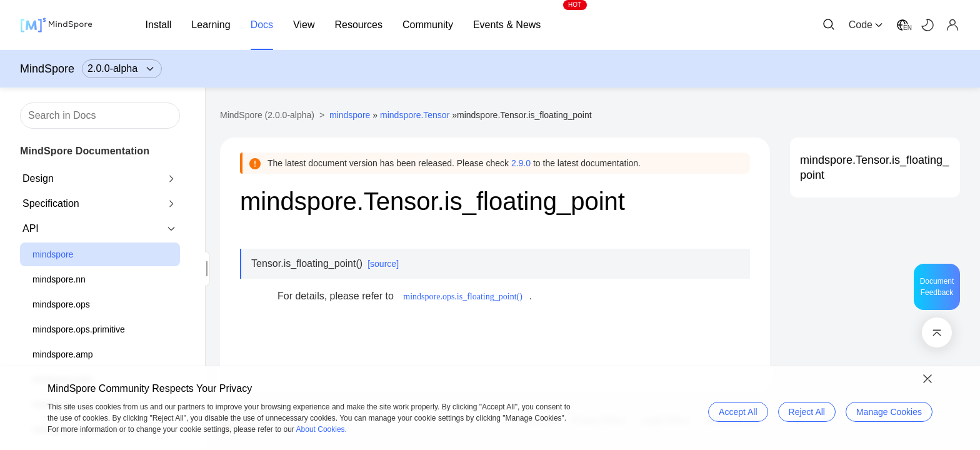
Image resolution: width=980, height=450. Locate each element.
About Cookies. (322, 429)
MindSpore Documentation (85, 151)
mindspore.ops (61, 304)
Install (159, 25)
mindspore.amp (63, 354)
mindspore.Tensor (415, 115)
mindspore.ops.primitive (79, 329)
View (304, 25)
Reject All (807, 412)
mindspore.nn (59, 279)
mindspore (53, 254)
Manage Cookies (889, 412)
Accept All (738, 412)
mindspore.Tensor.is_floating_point (874, 167)
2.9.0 (521, 163)
